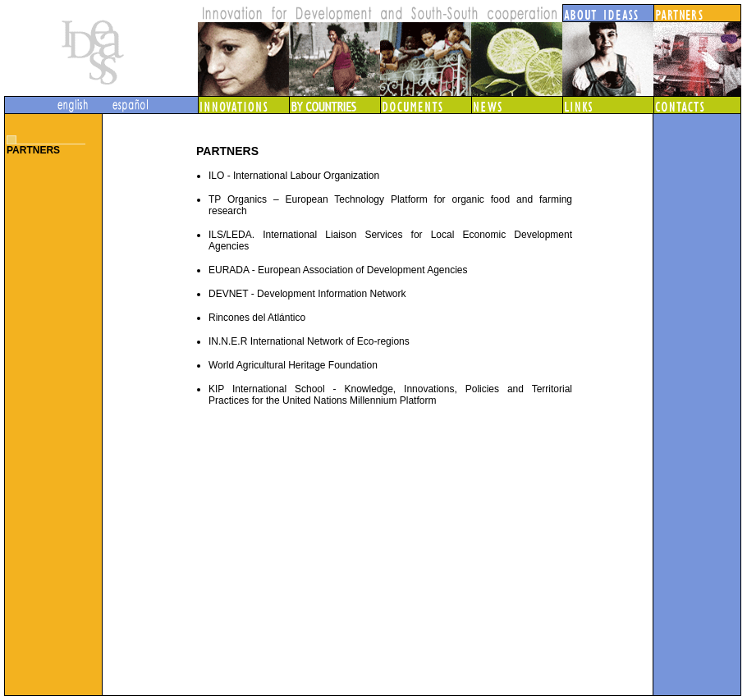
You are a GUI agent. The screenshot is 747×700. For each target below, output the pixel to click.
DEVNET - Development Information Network (307, 294)
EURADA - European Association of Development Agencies (338, 270)
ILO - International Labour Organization (294, 176)
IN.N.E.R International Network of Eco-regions (309, 341)
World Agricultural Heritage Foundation (293, 365)
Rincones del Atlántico (257, 318)
